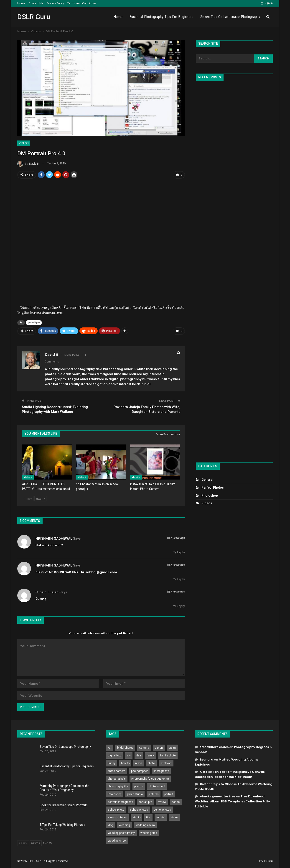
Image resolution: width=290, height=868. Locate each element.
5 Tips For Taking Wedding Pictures (62, 825)
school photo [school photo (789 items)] (116, 809)
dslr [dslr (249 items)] (139, 755)
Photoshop (210, 495)
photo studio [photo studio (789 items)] (135, 794)
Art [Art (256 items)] (110, 748)
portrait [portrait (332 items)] (169, 794)
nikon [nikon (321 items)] (139, 763)
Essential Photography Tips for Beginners (162, 17)
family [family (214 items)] (151, 755)
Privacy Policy (55, 3)
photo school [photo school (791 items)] (157, 786)
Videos (24, 143)
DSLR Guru (34, 17)
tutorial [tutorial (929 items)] (161, 817)
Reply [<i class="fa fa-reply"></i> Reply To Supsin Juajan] (179, 606)
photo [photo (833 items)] (151, 763)
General (207, 480)
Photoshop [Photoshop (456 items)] (115, 794)
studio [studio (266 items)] (136, 817)
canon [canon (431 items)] (159, 748)
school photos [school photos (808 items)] (139, 809)
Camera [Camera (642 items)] (144, 748)
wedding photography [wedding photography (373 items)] (121, 833)
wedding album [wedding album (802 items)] (145, 825)
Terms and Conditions (82, 3)
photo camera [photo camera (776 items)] (117, 771)
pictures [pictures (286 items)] (154, 794)
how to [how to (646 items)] (125, 763)
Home (21, 3)
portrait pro (34, 323)
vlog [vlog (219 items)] (111, 825)
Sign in (267, 3)
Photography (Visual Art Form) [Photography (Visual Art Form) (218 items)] (150, 779)
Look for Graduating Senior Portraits (64, 805)
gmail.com (108, 572)
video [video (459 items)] (174, 817)
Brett (204, 784)
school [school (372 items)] (176, 802)
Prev (28, 498)
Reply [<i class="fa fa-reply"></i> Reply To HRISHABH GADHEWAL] (179, 552)
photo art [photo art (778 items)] (166, 763)
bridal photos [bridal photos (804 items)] (125, 748)
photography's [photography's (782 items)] (117, 779)
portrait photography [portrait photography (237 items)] (120, 802)
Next (40, 498)
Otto (204, 772)
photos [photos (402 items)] (139, 786)
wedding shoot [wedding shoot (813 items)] (117, 840)
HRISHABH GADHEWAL (54, 538)
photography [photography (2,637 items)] (161, 771)
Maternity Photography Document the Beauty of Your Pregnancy (65, 787)
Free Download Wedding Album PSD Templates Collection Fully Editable (232, 801)
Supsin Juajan (47, 592)
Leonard (207, 759)
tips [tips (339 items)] (148, 817)
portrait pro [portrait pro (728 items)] (145, 802)
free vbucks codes (214, 747)
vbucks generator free (218, 796)
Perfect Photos (213, 488)
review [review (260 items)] (162, 802)
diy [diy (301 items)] (129, 755)
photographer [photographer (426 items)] (139, 771)
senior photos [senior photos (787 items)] (162, 809)
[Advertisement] (234, 270)
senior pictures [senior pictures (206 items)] (117, 817)
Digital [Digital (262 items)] (172, 748)
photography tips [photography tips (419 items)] (118, 786)
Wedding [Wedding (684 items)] (124, 825)
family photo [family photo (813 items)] (168, 755)
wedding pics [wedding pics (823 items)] (149, 833)
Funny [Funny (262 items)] (112, 763)
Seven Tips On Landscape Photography (230, 17)
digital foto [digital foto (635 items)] (115, 755)
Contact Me (36, 3)
